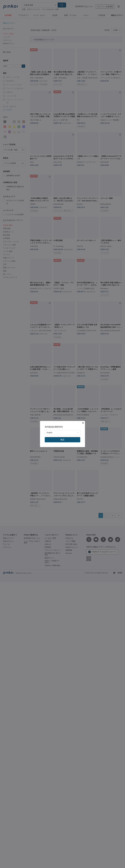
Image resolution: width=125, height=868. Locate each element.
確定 (62, 440)
